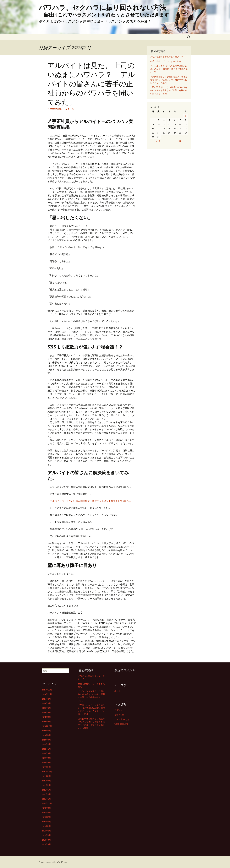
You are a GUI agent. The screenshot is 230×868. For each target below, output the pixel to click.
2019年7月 (46, 835)
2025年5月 (46, 708)
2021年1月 (46, 799)
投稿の (119, 715)
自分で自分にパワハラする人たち (166, 61)
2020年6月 (46, 817)
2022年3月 (46, 763)
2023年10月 (47, 726)
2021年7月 (46, 781)
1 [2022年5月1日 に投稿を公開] (186, 116)
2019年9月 (46, 826)
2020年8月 (46, 813)
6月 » (180, 141)
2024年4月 (46, 717)
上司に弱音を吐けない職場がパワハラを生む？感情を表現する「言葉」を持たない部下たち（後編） (169, 90)
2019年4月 (46, 840)
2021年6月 (46, 785)
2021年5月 (46, 790)
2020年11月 (47, 803)
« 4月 (158, 141)
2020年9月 (46, 808)
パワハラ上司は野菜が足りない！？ (167, 57)
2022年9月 (46, 744)
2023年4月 (46, 740)
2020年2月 (46, 822)
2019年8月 (46, 831)
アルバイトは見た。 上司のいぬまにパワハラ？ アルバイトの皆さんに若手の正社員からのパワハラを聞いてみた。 (91, 84)
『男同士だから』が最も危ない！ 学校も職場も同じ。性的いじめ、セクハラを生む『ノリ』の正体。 (169, 80)
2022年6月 (46, 749)
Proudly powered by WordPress (53, 862)
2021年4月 (46, 794)
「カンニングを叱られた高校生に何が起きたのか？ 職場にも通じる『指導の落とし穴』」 (169, 69)
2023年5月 (46, 735)
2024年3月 (46, 722)
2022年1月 (46, 767)
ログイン (119, 710)
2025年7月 (46, 703)
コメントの (122, 719)
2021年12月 (47, 772)
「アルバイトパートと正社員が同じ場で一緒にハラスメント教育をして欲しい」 (90, 501)
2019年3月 (46, 844)
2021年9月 (46, 776)
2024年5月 (46, 712)
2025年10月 (47, 694)
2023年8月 (46, 731)
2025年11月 (47, 690)
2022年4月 (46, 758)
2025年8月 (46, 699)
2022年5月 (46, 753)
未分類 (71, 109)
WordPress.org (121, 724)
